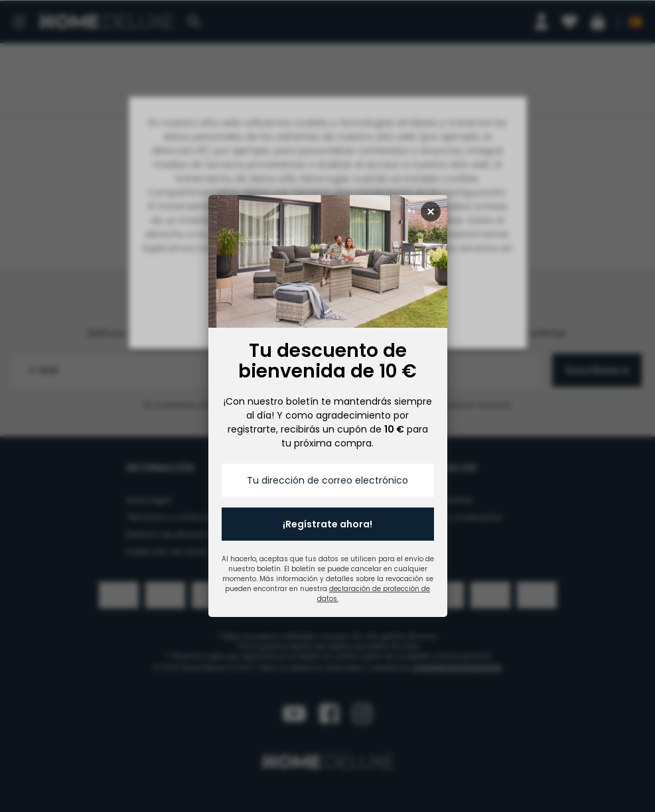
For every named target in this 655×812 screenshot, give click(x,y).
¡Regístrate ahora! (327, 524)
